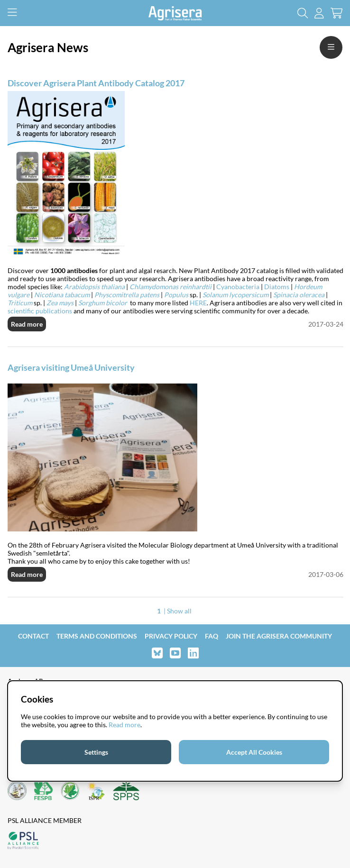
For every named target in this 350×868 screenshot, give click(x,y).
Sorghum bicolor (104, 303)
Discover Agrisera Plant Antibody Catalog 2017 (96, 83)
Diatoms (277, 287)
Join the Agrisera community (279, 636)
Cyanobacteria (238, 287)
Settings (96, 752)
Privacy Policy (171, 636)
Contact (33, 636)
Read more (27, 324)
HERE (198, 303)
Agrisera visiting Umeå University (71, 367)
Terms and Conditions (97, 636)
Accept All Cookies (254, 752)
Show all (179, 611)
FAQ (212, 636)
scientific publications (40, 311)
